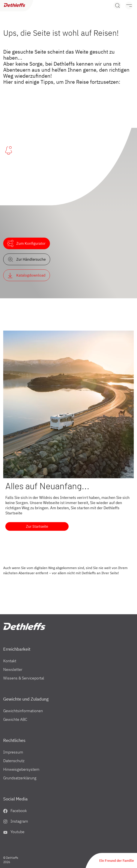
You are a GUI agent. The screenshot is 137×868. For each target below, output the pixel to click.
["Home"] (24, 626)
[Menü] (127, 5)
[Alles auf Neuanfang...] (68, 404)
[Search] (117, 5)
